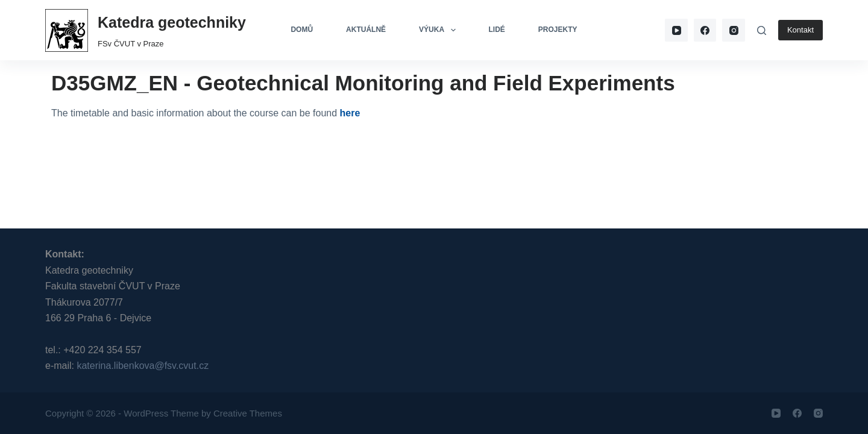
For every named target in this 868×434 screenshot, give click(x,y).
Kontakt (800, 30)
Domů (302, 30)
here (350, 113)
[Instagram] (734, 30)
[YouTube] (676, 30)
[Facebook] (705, 30)
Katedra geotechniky (172, 22)
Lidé (497, 30)
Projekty (558, 30)
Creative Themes (248, 413)
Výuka (439, 30)
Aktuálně (366, 30)
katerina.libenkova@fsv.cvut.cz (143, 366)
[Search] (762, 30)
